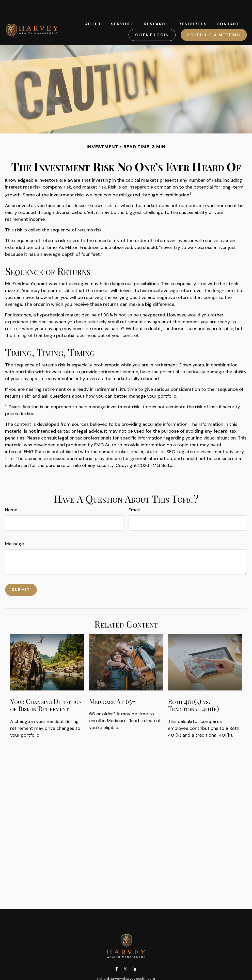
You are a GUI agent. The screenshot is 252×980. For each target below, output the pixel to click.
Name (11, 495)
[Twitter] (126, 954)
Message (14, 529)
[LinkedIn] (135, 954)
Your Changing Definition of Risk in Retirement (46, 690)
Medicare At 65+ (112, 686)
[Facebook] (117, 954)
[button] (93, 9)
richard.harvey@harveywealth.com (126, 963)
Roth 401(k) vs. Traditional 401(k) (193, 690)
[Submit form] (21, 575)
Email (134, 495)
